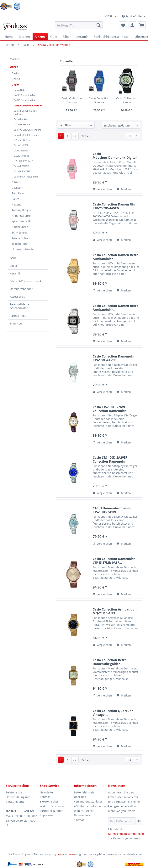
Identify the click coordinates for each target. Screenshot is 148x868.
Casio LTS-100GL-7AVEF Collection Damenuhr (110, 409)
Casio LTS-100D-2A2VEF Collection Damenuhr (110, 459)
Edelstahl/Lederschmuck (26, 281)
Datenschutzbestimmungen (126, 834)
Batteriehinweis (84, 792)
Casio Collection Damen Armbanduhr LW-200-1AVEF (126, 100)
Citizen (16, 182)
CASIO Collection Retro (26, 100)
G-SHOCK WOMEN (24, 161)
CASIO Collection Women (28, 106)
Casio (15, 85)
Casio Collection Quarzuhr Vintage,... (113, 713)
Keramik (15, 273)
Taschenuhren (21, 238)
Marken (15, 59)
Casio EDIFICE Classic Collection (25, 112)
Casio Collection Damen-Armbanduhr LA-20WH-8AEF (72, 100)
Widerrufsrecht (84, 811)
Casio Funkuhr (21, 119)
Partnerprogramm (52, 811)
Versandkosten (66, 854)
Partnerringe (18, 316)
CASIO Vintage (21, 156)
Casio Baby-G (21, 90)
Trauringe (16, 323)
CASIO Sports (21, 151)
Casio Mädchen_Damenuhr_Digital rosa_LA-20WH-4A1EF (115, 156)
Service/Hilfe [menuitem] (132, 16)
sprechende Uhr (22, 221)
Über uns (80, 797)
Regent (16, 204)
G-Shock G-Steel (22, 140)
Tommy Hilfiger (21, 210)
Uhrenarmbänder (23, 249)
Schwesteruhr (21, 232)
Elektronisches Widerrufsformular (52, 804)
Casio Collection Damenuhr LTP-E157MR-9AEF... (114, 561)
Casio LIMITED (21, 166)
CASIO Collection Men (25, 95)
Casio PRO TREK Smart (26, 177)
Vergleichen (102, 189)
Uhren (14, 67)
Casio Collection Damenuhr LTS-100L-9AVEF (114, 358)
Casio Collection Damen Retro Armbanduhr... (116, 257)
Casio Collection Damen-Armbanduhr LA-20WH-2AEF (99, 100)
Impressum (47, 815)
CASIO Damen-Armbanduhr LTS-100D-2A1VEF (114, 510)
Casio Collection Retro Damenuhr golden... (110, 662)
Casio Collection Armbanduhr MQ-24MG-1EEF (115, 611)
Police (16, 199)
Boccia (16, 79)
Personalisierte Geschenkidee (19, 306)
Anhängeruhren (22, 216)
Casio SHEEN (21, 145)
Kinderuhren (20, 227)
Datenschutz (82, 815)
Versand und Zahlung (88, 801)
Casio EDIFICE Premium (26, 135)
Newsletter (47, 792)
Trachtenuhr (20, 244)
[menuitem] (79, 27)
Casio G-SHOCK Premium (27, 130)
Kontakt (45, 797)
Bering (16, 73)
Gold (13, 258)
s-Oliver (17, 188)
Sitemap (79, 820)
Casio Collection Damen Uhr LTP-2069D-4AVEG (114, 206)
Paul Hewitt (19, 193)
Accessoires (17, 297)
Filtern (67, 125)
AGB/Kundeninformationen (90, 806)
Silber (14, 266)
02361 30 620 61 (20, 811)
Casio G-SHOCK (22, 124)
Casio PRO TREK (22, 171)
